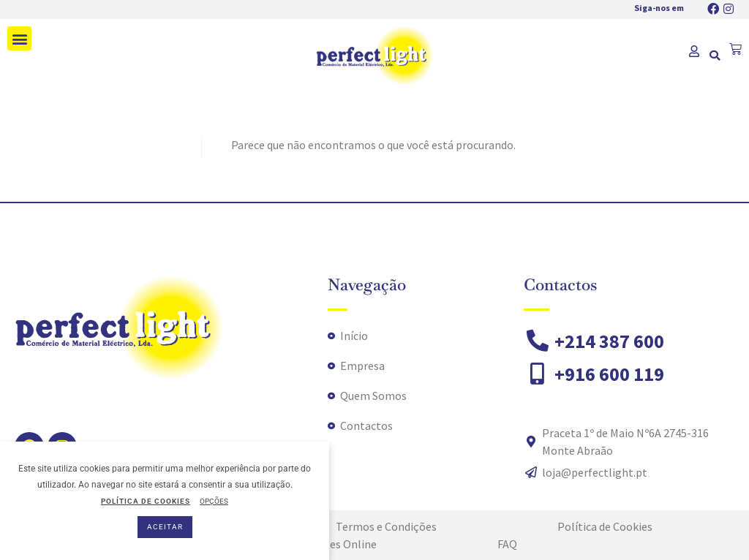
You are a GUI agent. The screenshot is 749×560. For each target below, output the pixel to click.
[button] (19, 38)
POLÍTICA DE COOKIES (146, 501)
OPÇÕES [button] (214, 501)
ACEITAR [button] (165, 527)
